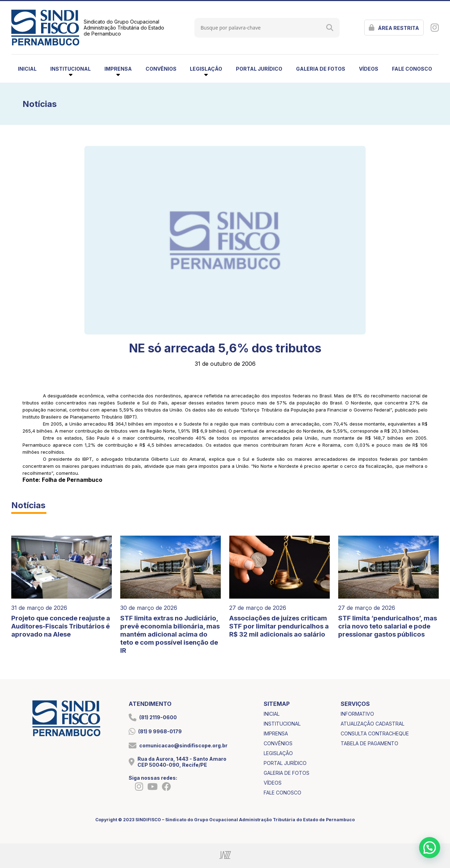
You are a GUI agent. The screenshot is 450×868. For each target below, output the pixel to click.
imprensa (276, 733)
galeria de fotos (321, 69)
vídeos (369, 69)
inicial (27, 69)
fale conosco (412, 69)
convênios (161, 69)
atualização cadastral (372, 724)
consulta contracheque (375, 733)
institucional (282, 724)
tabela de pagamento (369, 743)
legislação (278, 753)
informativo (357, 714)
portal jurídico (259, 69)
